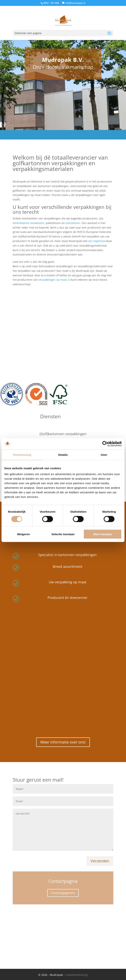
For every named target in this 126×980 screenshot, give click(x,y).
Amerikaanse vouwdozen (28, 223)
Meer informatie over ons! (63, 742)
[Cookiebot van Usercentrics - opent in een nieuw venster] (105, 444)
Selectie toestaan (63, 534)
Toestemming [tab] (22, 455)
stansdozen (73, 223)
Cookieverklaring (76, 975)
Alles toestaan (103, 534)
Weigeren (23, 534)
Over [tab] (104, 455)
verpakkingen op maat (53, 280)
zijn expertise (97, 241)
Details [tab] (63, 455)
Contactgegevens (63, 893)
